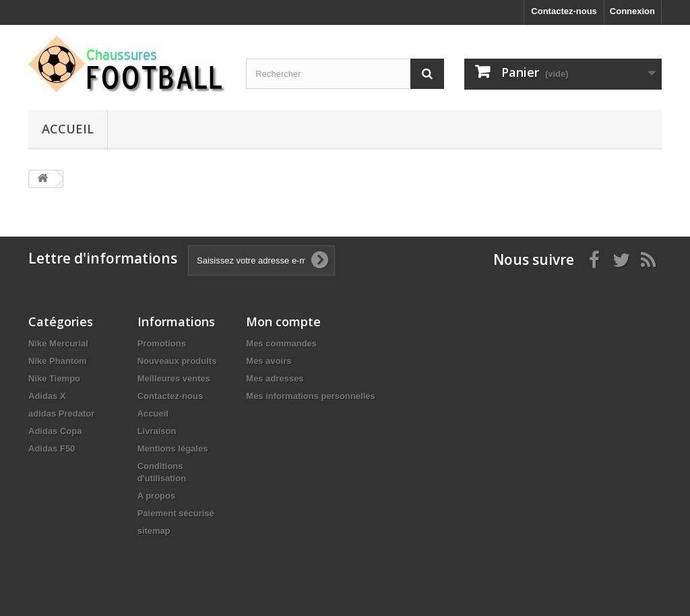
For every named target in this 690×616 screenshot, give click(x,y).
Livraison (157, 431)
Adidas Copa (55, 431)
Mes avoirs (269, 361)
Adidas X (47, 396)
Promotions (162, 343)
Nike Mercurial (58, 343)
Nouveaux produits (177, 361)
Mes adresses (275, 378)
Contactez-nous (564, 11)
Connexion (632, 11)
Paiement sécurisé (176, 513)
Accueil (68, 129)
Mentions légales (173, 449)
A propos (157, 496)
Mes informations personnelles (310, 396)
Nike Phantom (58, 361)
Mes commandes (281, 343)
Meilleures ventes (174, 378)
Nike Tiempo (54, 378)
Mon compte (283, 321)
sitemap (154, 531)
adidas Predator (61, 413)
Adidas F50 (52, 449)
